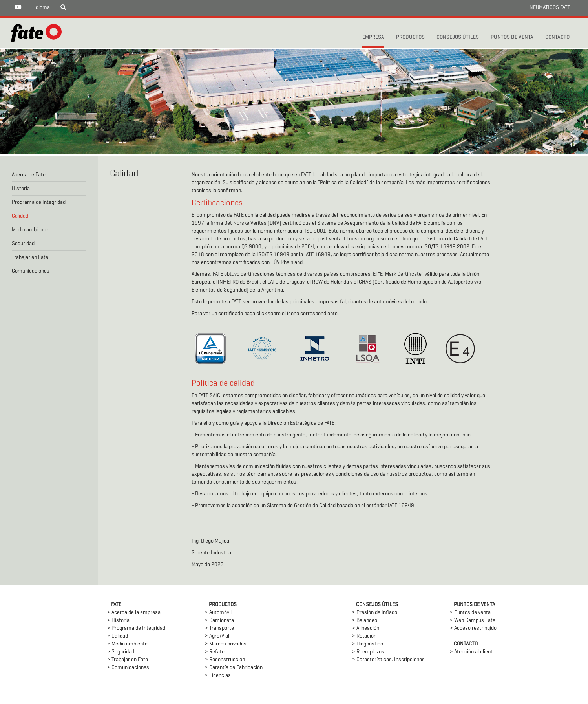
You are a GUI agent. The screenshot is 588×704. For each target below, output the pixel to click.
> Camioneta (219, 621)
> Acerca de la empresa (134, 613)
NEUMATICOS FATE (550, 8)
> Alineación (366, 628)
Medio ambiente (30, 230)
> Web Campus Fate (473, 621)
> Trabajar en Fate (128, 660)
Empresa (373, 38)
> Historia (118, 621)
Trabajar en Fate (30, 258)
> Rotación (364, 636)
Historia (21, 189)
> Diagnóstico (368, 644)
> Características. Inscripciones (388, 660)
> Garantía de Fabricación (234, 668)
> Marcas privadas (226, 644)
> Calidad (118, 636)
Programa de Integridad (39, 203)
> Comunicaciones (128, 668)
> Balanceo (365, 621)
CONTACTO (557, 38)
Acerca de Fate (29, 175)
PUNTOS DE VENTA (512, 38)
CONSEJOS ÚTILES (458, 38)
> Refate (215, 652)
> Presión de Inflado (375, 613)
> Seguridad (121, 652)
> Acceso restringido (473, 628)
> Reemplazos (368, 652)
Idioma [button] (42, 8)
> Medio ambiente (127, 644)
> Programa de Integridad (136, 628)
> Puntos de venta (470, 613)
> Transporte (219, 628)
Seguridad (23, 244)
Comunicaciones (31, 271)
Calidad (20, 216)
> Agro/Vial (217, 636)
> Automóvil (218, 613)
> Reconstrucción (225, 660)
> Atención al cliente (473, 652)
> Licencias (218, 676)
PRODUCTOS (410, 38)
